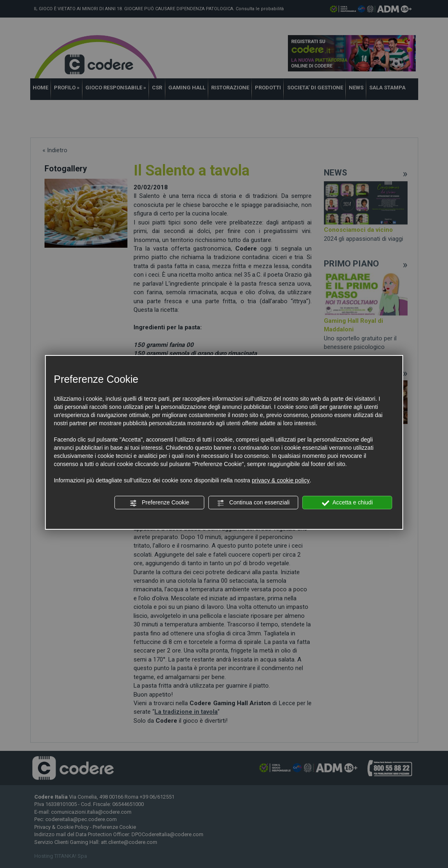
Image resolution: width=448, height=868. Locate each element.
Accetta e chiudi (347, 503)
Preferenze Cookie (159, 503)
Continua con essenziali (253, 503)
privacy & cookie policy (281, 480)
